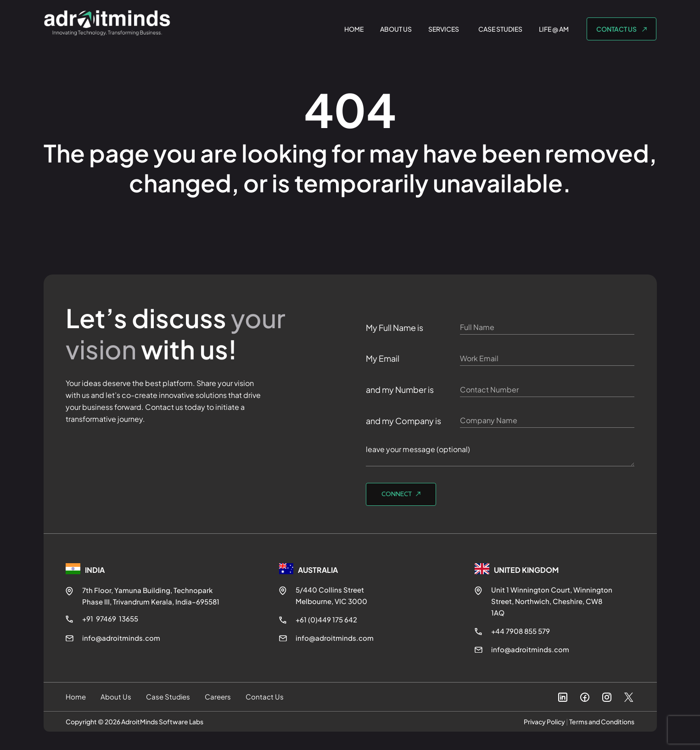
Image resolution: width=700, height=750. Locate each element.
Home (76, 697)
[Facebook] (585, 699)
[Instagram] (607, 699)
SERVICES (444, 29)
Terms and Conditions (602, 722)
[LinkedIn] (563, 699)
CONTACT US (617, 29)
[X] (629, 700)
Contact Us (265, 697)
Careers (218, 697)
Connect (398, 494)
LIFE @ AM (554, 29)
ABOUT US (396, 29)
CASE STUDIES (500, 29)
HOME (354, 29)
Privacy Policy (544, 722)
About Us (116, 697)
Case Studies (168, 697)
